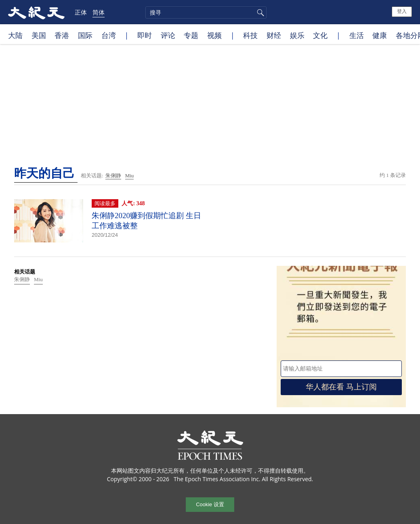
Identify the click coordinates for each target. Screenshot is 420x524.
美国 (39, 35)
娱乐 (297, 35)
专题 (191, 35)
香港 (62, 35)
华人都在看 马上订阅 (341, 387)
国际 (85, 35)
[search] (206, 13)
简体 (99, 12)
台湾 (109, 35)
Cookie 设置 (210, 504)
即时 (145, 35)
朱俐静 (113, 176)
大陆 (15, 35)
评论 (168, 35)
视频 (214, 35)
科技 (250, 35)
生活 (357, 35)
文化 (320, 35)
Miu (130, 176)
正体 (81, 12)
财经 (274, 35)
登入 (402, 11)
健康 (380, 35)
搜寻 (259, 13)
